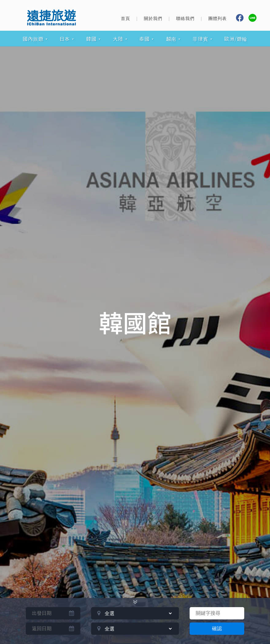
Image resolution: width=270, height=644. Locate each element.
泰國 (145, 39)
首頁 (125, 18)
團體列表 (218, 18)
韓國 (91, 39)
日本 (65, 39)
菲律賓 (201, 39)
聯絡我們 (185, 18)
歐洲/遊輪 (236, 39)
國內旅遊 (33, 39)
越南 (171, 39)
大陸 (118, 39)
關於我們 (153, 18)
